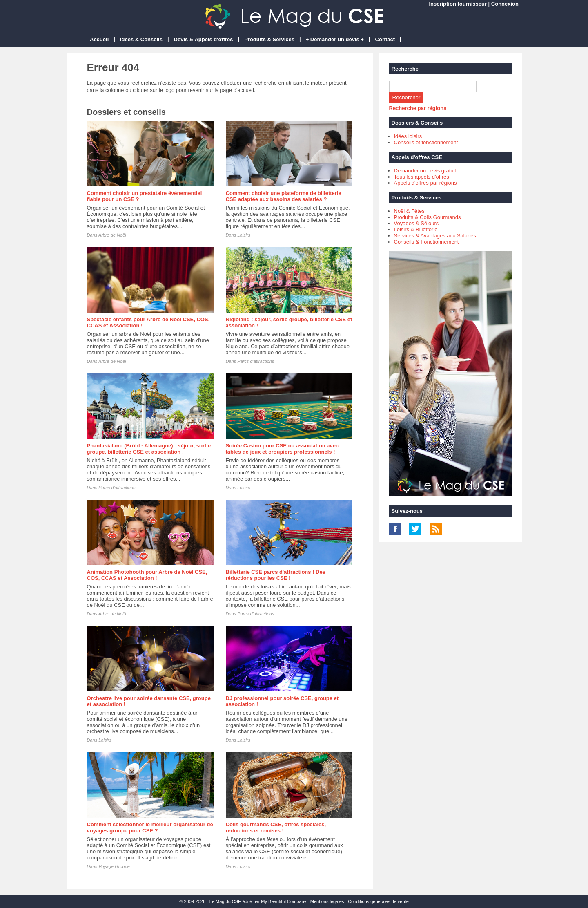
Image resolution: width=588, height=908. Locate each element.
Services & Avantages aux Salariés (435, 236)
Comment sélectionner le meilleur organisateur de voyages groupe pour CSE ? (150, 827)
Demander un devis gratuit (425, 171)
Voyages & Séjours (416, 223)
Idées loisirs (408, 136)
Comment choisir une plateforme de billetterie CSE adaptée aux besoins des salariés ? (284, 196)
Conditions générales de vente (378, 901)
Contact (385, 39)
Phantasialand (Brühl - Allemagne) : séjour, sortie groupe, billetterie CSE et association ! (149, 449)
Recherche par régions (418, 108)
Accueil (99, 39)
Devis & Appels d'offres (204, 39)
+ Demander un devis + (335, 39)
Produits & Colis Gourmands (428, 217)
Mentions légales (327, 901)
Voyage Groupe (114, 866)
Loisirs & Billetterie (416, 229)
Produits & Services (269, 39)
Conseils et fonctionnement (426, 142)
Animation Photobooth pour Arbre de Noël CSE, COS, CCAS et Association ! (147, 575)
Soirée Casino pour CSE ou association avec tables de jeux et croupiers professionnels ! (282, 449)
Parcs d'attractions (256, 361)
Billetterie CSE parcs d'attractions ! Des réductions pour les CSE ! (276, 575)
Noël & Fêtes (409, 211)
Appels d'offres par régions (425, 183)
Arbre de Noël (112, 235)
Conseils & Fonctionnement (427, 242)
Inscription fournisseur (458, 4)
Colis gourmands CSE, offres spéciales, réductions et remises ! (276, 827)
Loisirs (244, 235)
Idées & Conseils (141, 39)
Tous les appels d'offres (422, 177)
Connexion (505, 4)
